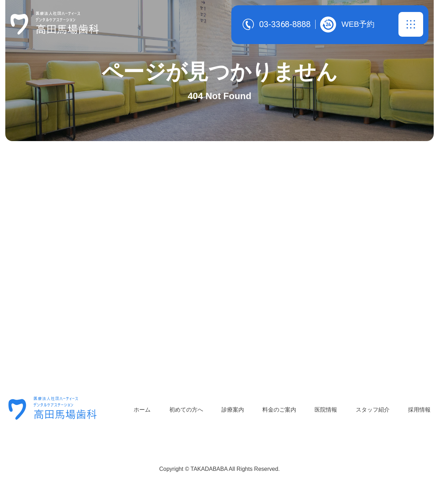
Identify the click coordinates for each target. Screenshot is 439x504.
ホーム (142, 410)
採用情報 (419, 410)
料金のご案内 (279, 410)
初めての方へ (186, 410)
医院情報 (326, 410)
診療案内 (233, 410)
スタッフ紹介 (373, 410)
